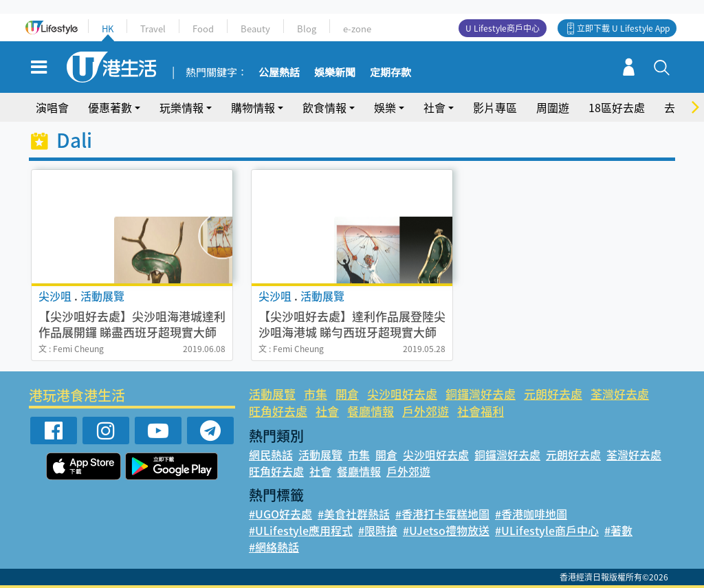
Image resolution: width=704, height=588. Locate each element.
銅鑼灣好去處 (481, 394)
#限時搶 (378, 530)
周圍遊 (553, 107)
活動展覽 (272, 394)
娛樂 (385, 107)
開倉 (347, 394)
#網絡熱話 (274, 547)
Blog (307, 29)
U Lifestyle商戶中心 (503, 28)
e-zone (357, 29)
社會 (434, 107)
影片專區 (495, 107)
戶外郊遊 (426, 411)
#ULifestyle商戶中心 (547, 530)
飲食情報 (324, 107)
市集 (316, 394)
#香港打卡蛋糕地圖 (442, 514)
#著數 (618, 530)
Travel (153, 29)
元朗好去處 (553, 394)
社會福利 (481, 411)
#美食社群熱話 (354, 514)
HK (108, 29)
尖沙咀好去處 (402, 394)
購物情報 (253, 107)
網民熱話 (271, 455)
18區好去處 (617, 107)
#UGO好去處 (280, 514)
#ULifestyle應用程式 (301, 530)
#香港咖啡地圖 (531, 514)
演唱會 (52, 107)
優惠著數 (110, 107)
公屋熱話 (279, 73)
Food (203, 29)
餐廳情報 (371, 411)
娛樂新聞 (335, 73)
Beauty (255, 29)
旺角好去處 (278, 411)
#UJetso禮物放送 (446, 530)
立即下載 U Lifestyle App (623, 28)
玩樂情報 (181, 107)
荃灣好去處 (620, 394)
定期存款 (390, 73)
